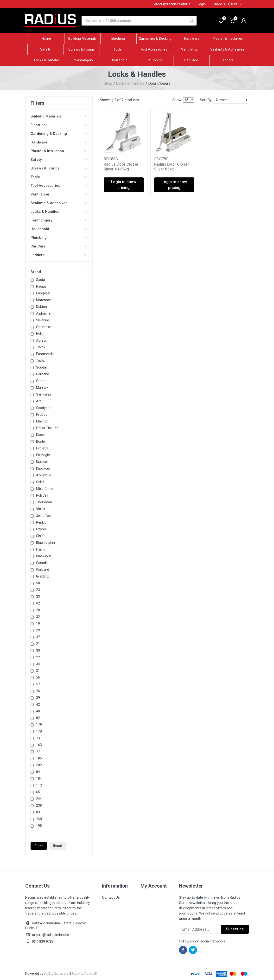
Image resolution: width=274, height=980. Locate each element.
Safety (59, 160)
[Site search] (134, 21)
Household (59, 229)
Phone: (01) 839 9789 (229, 4)
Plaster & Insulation (59, 151)
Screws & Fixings (59, 168)
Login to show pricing (124, 185)
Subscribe (235, 929)
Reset (57, 846)
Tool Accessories (59, 186)
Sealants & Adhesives (59, 203)
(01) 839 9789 (39, 941)
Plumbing (59, 238)
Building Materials (59, 116)
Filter (39, 846)
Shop (108, 83)
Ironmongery (59, 220)
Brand (59, 272)
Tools (59, 177)
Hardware (59, 142)
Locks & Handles (130, 83)
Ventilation (59, 194)
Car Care (59, 246)
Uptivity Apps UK (85, 974)
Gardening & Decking (59, 134)
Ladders (59, 255)
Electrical (59, 125)
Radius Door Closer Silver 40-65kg (121, 167)
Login (202, 4)
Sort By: (206, 100)
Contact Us (111, 897)
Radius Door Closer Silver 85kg (172, 167)
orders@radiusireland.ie (51, 935)
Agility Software (56, 974)
